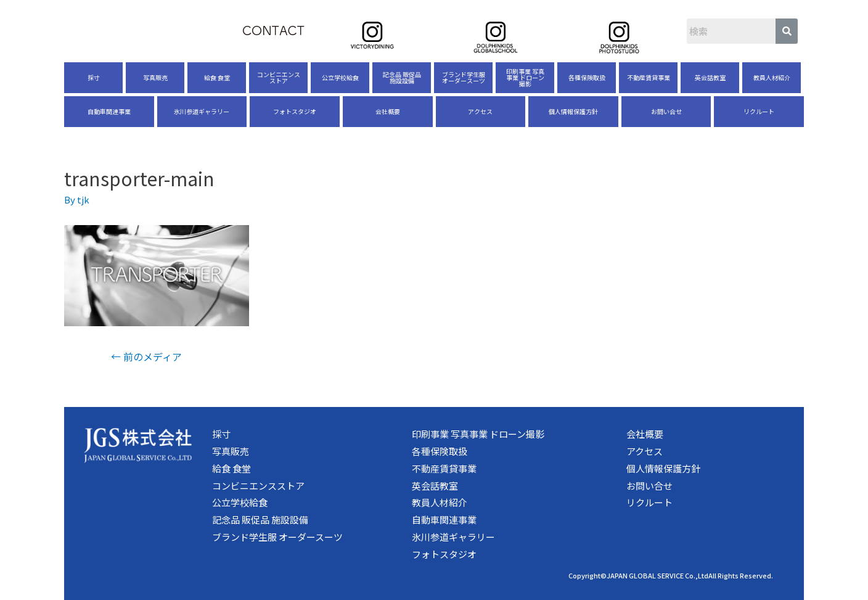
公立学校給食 (340, 77)
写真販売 (155, 77)
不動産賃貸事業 (649, 77)
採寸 (94, 77)
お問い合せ (666, 111)
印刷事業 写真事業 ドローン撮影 (525, 77)
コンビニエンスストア (279, 77)
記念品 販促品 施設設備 (402, 77)
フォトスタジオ (295, 111)
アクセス (480, 111)
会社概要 (388, 111)
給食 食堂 (217, 77)
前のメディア (146, 356)
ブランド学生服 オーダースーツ (464, 77)
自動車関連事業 (109, 111)
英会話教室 (710, 77)
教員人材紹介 (772, 77)
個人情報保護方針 (573, 111)
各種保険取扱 (587, 77)
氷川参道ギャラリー (202, 111)
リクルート (759, 111)
